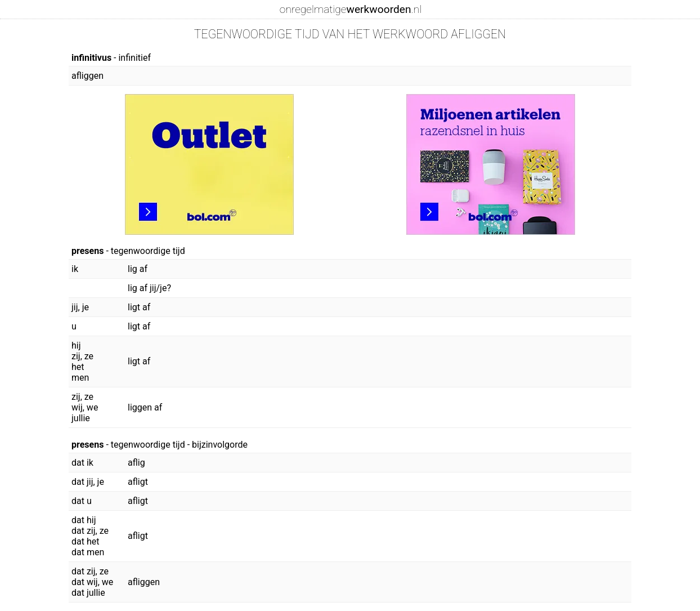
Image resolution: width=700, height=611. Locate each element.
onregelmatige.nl (351, 9)
